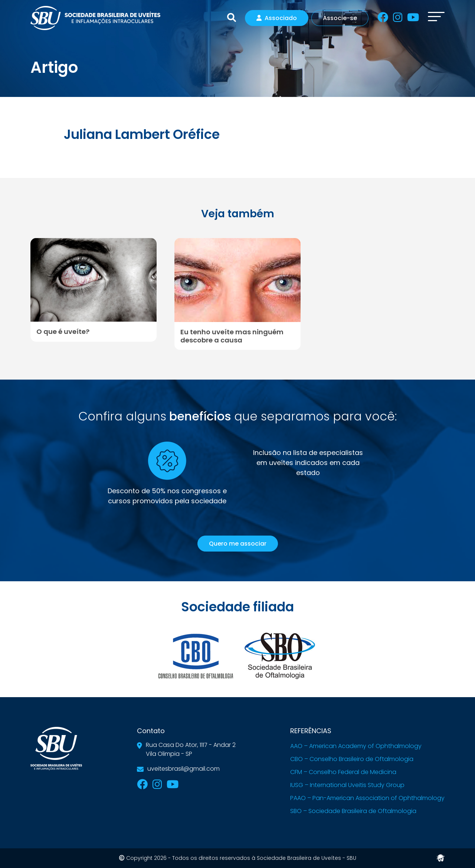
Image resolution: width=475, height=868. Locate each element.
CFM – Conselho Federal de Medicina (343, 772)
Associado (277, 18)
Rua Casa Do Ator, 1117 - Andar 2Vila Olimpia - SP (191, 749)
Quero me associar (238, 544)
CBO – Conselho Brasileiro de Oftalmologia (352, 759)
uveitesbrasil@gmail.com (184, 769)
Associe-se (340, 18)
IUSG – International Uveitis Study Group (347, 785)
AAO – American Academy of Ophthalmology (356, 746)
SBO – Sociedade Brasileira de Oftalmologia (353, 811)
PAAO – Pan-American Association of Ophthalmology (367, 798)
